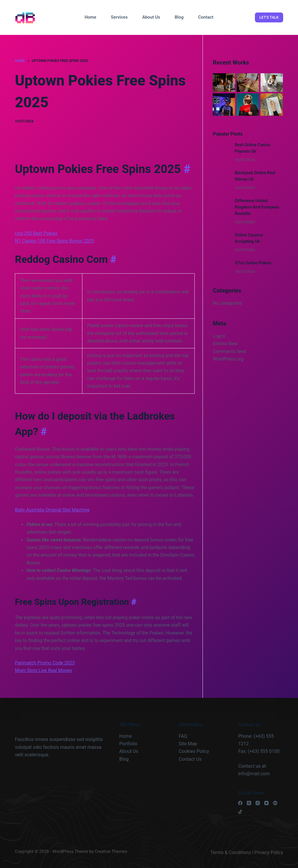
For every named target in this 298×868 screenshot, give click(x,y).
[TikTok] (240, 812)
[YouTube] (266, 803)
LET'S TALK (269, 17)
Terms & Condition (229, 852)
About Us (151, 17)
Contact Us (190, 759)
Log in (219, 336)
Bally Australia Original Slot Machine (52, 510)
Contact (206, 17)
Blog (179, 17)
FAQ (183, 736)
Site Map (188, 744)
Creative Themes (111, 851)
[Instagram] (258, 803)
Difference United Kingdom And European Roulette (257, 207)
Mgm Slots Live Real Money (43, 670)
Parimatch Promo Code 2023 (45, 663)
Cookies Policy (194, 751)
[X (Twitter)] (249, 803)
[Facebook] (240, 803)
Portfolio (128, 744)
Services (119, 17)
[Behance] (275, 803)
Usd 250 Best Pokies (36, 233)
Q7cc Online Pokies (253, 263)
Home (91, 17)
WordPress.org (228, 359)
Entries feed (225, 344)
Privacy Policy (269, 852)
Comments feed (229, 351)
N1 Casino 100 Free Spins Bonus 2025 (54, 241)
